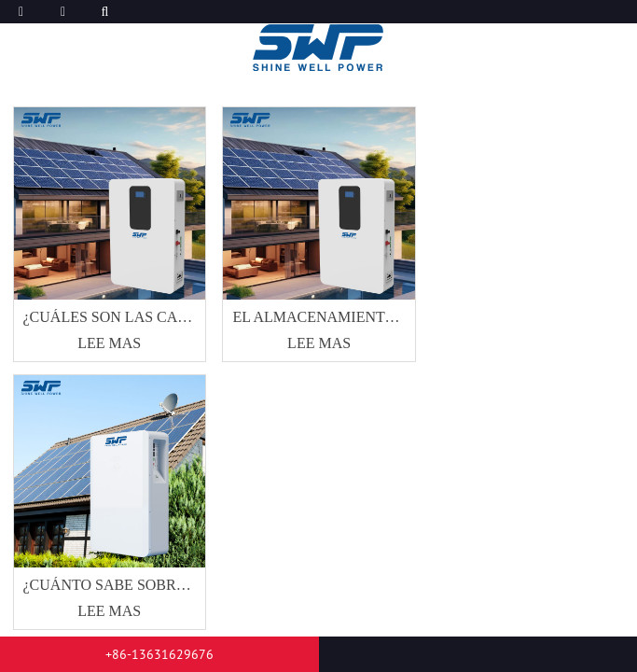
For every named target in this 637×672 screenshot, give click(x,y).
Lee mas (109, 343)
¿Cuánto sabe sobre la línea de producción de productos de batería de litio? (110, 585)
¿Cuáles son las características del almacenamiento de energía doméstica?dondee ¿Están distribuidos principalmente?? (110, 317)
